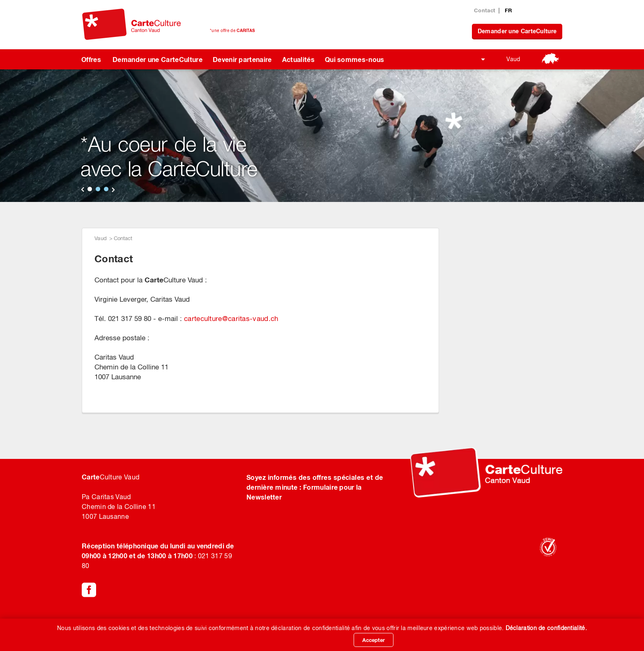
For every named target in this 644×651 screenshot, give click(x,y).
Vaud (513, 59)
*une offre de (232, 30)
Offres (91, 59)
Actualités (298, 59)
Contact (485, 10)
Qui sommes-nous (355, 59)
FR (508, 10)
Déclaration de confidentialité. (546, 628)
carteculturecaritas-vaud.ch (231, 319)
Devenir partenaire (242, 59)
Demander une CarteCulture (517, 31)
